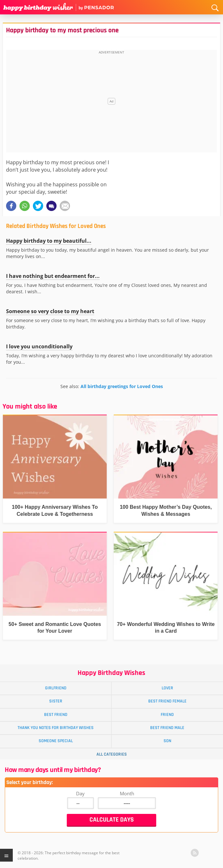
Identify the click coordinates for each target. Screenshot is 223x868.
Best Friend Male (167, 728)
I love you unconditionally (39, 346)
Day (80, 793)
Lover (167, 688)
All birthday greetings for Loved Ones (122, 386)
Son (167, 741)
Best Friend (56, 715)
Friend (167, 715)
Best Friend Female (167, 701)
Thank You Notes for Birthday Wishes (56, 728)
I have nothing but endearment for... (53, 276)
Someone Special (56, 741)
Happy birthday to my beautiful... (49, 241)
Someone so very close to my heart (50, 311)
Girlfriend (56, 688)
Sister (56, 701)
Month (127, 793)
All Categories (112, 754)
